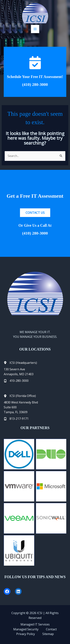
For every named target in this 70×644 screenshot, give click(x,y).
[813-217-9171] (16, 419)
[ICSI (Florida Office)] (20, 396)
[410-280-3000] (16, 381)
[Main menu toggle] (35, 29)
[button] (35, 213)
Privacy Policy (26, 634)
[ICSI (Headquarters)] (20, 363)
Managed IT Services (35, 624)
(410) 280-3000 (35, 84)
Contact (51, 629)
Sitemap (48, 634)
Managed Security (26, 629)
